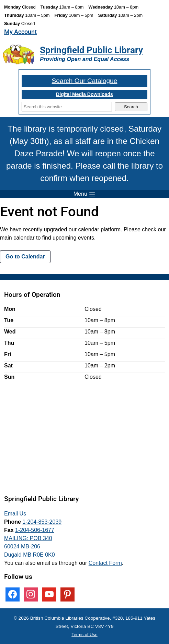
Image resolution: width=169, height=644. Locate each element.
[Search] (67, 107)
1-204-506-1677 (35, 530)
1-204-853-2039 (42, 522)
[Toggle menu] (84, 194)
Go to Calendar (25, 257)
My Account (20, 32)
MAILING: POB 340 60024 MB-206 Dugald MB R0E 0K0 (30, 546)
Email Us (15, 514)
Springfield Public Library (91, 50)
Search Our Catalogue (85, 81)
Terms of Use (84, 635)
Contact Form (105, 563)
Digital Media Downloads (84, 94)
